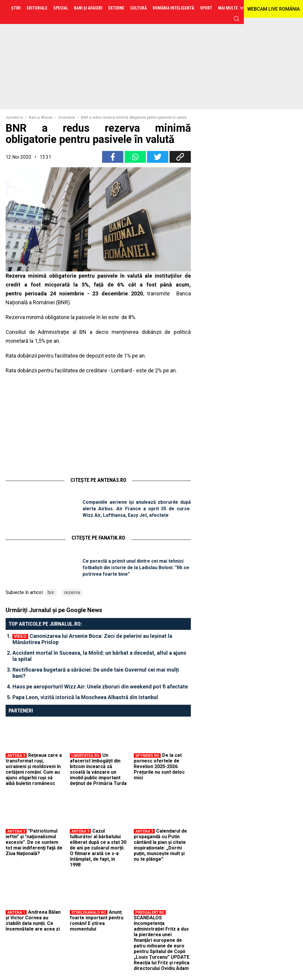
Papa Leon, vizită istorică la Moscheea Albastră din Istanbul (85, 697)
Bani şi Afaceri (41, 118)
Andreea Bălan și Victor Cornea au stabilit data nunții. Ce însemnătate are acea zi (33, 921)
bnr (51, 592)
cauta (236, 19)
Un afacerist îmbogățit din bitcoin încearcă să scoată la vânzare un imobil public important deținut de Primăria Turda (98, 769)
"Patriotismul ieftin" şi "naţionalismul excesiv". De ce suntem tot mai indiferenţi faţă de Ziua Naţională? (34, 842)
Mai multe (228, 8)
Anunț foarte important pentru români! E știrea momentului (97, 921)
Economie (67, 118)
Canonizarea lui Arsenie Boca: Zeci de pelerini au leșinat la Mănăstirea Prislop (92, 639)
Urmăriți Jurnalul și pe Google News (54, 610)
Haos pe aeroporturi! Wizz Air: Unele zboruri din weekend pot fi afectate (100, 687)
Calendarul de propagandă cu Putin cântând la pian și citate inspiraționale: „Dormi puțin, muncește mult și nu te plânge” (160, 845)
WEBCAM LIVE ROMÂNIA (273, 9)
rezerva (72, 592)
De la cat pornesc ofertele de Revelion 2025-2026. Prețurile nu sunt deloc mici (159, 766)
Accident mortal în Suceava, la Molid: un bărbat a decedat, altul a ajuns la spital (99, 656)
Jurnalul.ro (14, 118)
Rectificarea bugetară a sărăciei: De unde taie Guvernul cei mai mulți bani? (96, 673)
